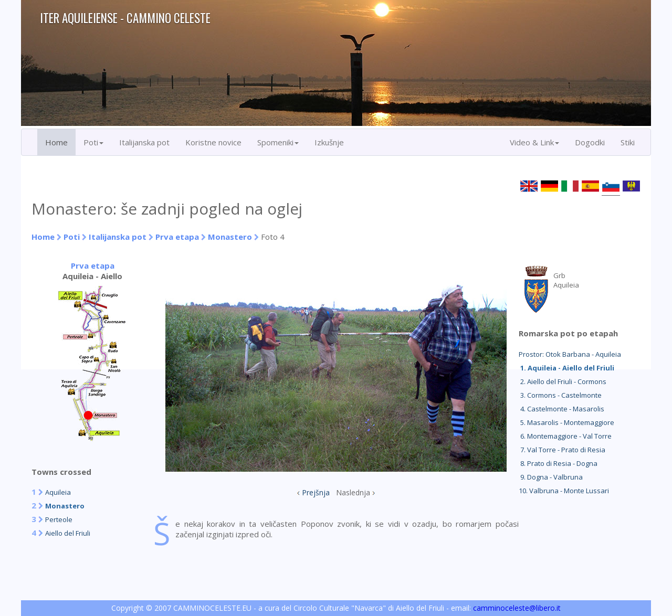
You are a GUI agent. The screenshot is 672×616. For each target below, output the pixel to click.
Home (56, 142)
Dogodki (590, 142)
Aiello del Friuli (68, 533)
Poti (72, 237)
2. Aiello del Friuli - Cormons (563, 381)
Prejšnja (316, 492)
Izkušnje (329, 142)
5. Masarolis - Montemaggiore (566, 422)
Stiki (628, 142)
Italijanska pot (144, 142)
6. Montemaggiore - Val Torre (565, 436)
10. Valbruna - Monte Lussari (564, 491)
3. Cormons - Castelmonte (560, 395)
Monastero (230, 237)
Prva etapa (177, 237)
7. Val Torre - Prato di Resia (562, 450)
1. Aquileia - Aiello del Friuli (566, 368)
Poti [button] (93, 142)
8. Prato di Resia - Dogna (558, 463)
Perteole (59, 519)
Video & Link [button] (534, 142)
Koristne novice (213, 142)
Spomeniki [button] (278, 142)
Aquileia (58, 492)
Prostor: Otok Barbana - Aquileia (570, 354)
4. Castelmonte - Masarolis (561, 409)
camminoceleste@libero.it (517, 608)
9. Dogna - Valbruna (551, 477)
